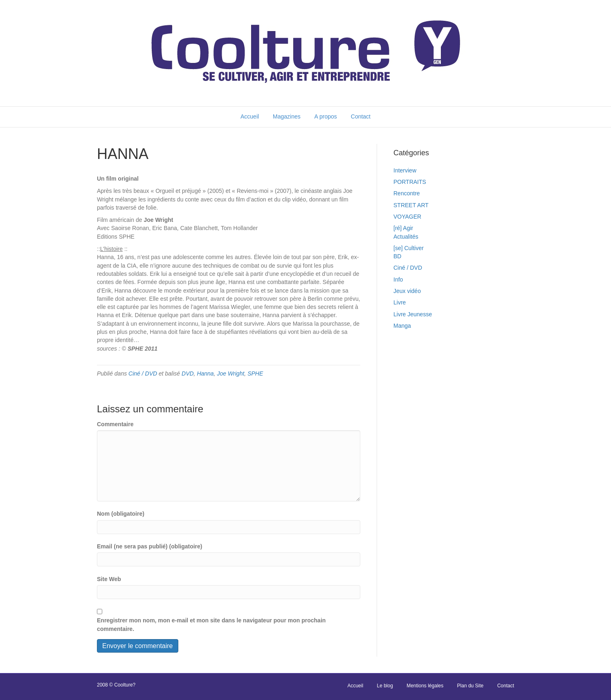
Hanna (205, 373)
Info (398, 280)
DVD (188, 373)
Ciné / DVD (143, 373)
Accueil (250, 116)
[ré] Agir (403, 228)
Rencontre (407, 193)
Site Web (109, 579)
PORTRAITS (410, 182)
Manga (402, 326)
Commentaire (115, 424)
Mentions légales (425, 686)
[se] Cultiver (409, 248)
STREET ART (411, 205)
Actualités (406, 237)
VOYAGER (407, 217)
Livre (400, 302)
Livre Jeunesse (413, 314)
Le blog (385, 686)
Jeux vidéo (407, 291)
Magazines (287, 116)
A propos (326, 116)
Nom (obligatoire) (121, 514)
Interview (405, 170)
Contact (361, 116)
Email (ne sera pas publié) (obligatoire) (150, 546)
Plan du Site (471, 686)
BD (397, 256)
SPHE (255, 373)
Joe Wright (230, 373)
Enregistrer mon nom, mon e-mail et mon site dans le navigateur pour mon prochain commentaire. (211, 624)
